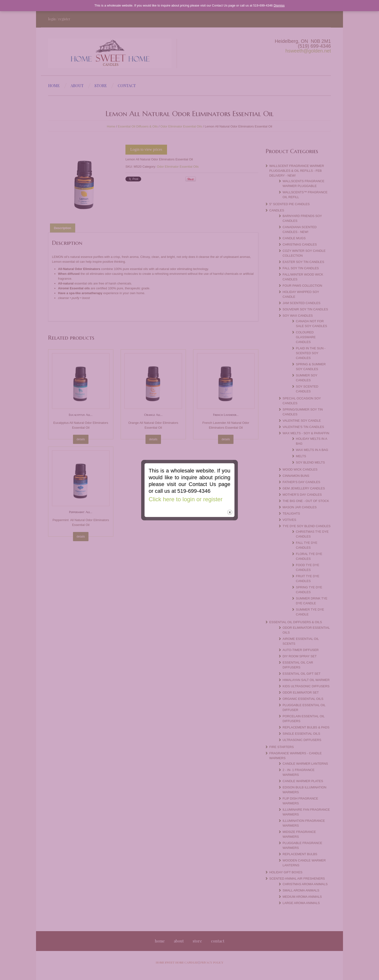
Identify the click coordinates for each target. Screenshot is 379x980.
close (230, 510)
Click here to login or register (186, 497)
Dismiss (279, 5)
